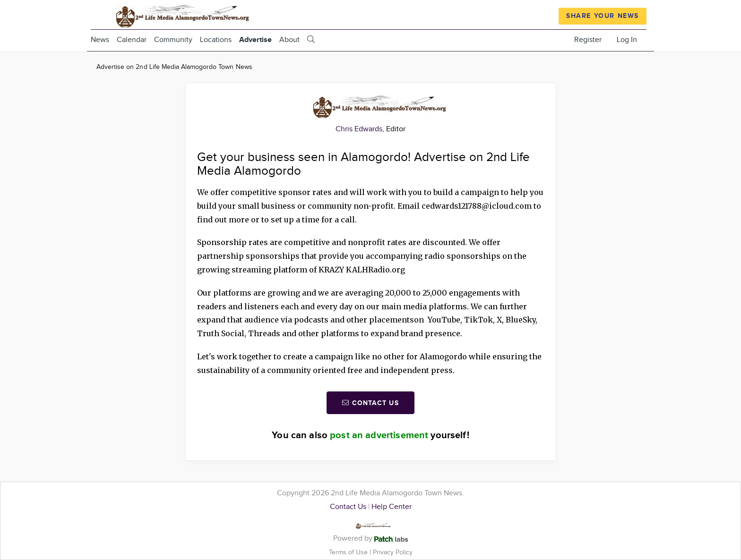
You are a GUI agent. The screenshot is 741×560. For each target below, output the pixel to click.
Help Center (392, 507)
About (289, 40)
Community (173, 40)
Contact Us (348, 507)
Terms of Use (349, 552)
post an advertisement (379, 435)
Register (588, 40)
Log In (627, 40)
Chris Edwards (359, 129)
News (100, 40)
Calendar (132, 40)
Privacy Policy (393, 552)
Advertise (255, 40)
